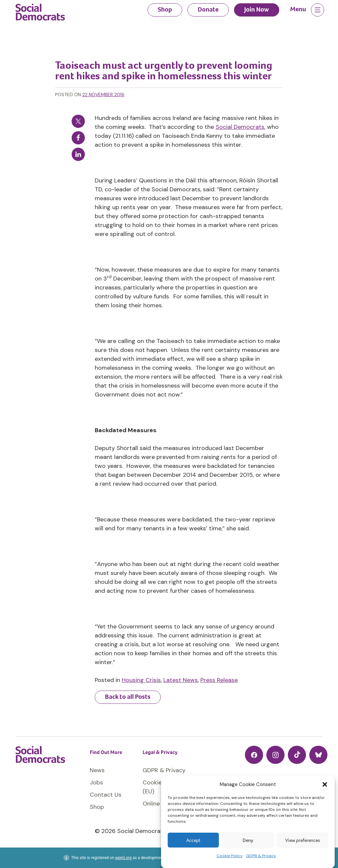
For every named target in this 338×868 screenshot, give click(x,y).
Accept (193, 840)
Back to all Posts (128, 697)
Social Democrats (240, 127)
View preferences (303, 840)
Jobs (96, 782)
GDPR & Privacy (261, 856)
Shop (165, 9)
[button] (325, 784)
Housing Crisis (141, 680)
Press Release (219, 680)
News (97, 770)
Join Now (257, 9)
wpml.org (123, 858)
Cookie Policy (230, 856)
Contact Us (106, 795)
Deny (248, 840)
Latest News (181, 680)
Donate (208, 9)
